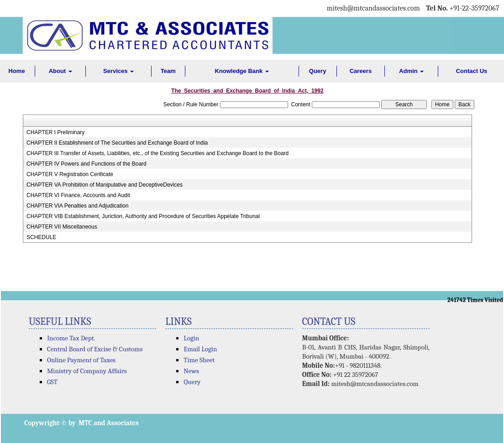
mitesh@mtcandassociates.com (375, 384)
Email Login (200, 349)
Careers (361, 71)
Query (318, 71)
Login (191, 338)
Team (168, 71)
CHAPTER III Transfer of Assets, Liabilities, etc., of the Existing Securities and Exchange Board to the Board (157, 153)
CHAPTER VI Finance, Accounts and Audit (78, 195)
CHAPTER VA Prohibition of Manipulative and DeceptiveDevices (105, 185)
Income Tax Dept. (71, 338)
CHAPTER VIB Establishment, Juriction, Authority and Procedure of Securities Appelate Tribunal (143, 216)
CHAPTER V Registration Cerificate (70, 174)
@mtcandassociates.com (383, 8)
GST (52, 382)
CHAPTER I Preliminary (55, 132)
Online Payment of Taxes (81, 360)
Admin (411, 71)
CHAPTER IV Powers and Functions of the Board (87, 164)
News (191, 371)
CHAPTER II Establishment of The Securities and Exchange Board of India (117, 143)
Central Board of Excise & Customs (95, 349)
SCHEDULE (41, 237)
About (60, 71)
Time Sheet (199, 360)
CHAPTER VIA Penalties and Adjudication (77, 206)
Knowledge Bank (241, 71)
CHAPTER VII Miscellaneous (62, 227)
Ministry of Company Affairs (87, 371)
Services (118, 71)
